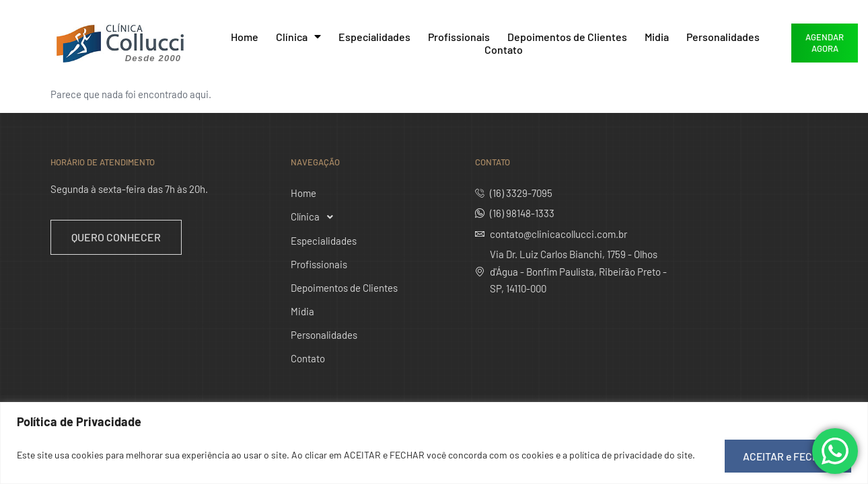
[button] (364, 217)
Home (245, 37)
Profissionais (459, 37)
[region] (434, 443)
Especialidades (374, 37)
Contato (504, 49)
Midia (657, 37)
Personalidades (723, 37)
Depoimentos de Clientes (567, 37)
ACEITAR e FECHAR (785, 455)
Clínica (298, 37)
